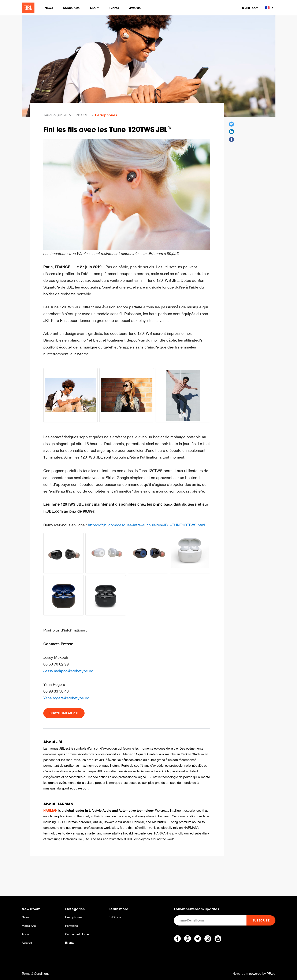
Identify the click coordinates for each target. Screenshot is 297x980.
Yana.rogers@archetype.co (66, 698)
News (26, 917)
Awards (27, 943)
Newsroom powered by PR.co (254, 974)
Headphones (106, 115)
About (26, 934)
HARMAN (50, 810)
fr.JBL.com (250, 8)
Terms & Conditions (36, 974)
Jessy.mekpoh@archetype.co (68, 671)
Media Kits (29, 926)
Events (70, 943)
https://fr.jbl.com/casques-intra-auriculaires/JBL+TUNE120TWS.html (146, 525)
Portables (71, 926)
